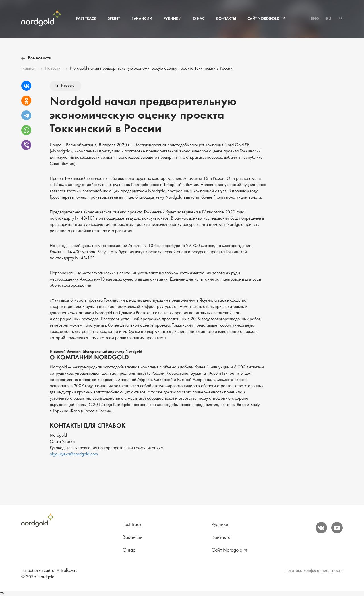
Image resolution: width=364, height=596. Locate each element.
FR (341, 19)
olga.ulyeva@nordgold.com (74, 454)
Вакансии (142, 19)
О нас (199, 19)
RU (329, 19)
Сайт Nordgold (263, 19)
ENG (315, 19)
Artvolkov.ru (67, 571)
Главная (28, 69)
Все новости (40, 58)
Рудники (172, 19)
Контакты (226, 19)
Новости (53, 69)
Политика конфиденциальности (314, 571)
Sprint (114, 19)
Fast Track (86, 19)
